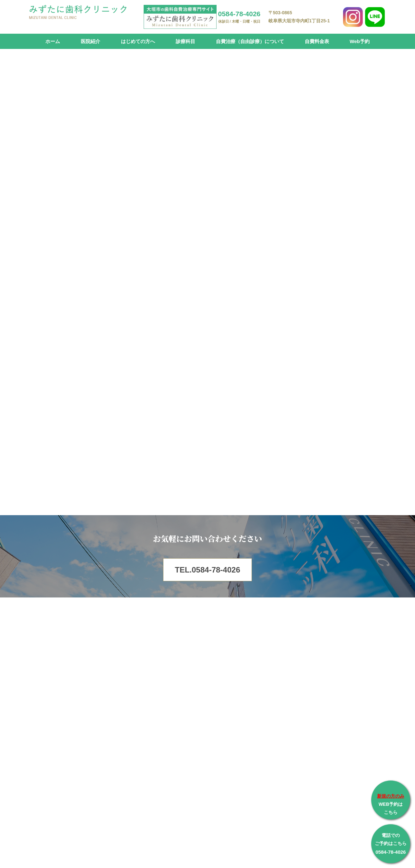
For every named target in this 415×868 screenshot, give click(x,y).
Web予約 (360, 41)
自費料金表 (317, 41)
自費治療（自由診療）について (250, 41)
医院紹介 (90, 41)
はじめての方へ (138, 41)
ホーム (53, 41)
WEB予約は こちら (391, 804)
